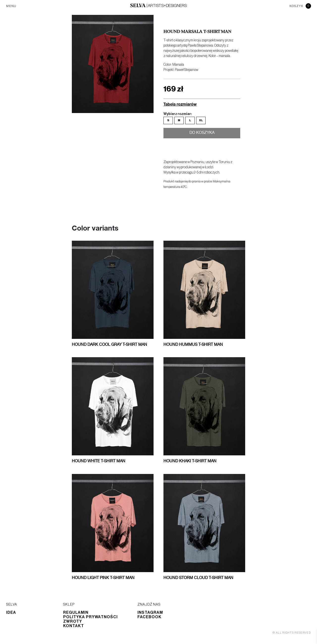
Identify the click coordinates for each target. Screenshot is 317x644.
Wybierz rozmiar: (178, 114)
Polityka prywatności (90, 617)
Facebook (149, 617)
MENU (11, 6)
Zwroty (73, 621)
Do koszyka (202, 134)
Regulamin (76, 613)
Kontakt (74, 626)
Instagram (150, 613)
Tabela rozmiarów (180, 104)
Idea (11, 613)
